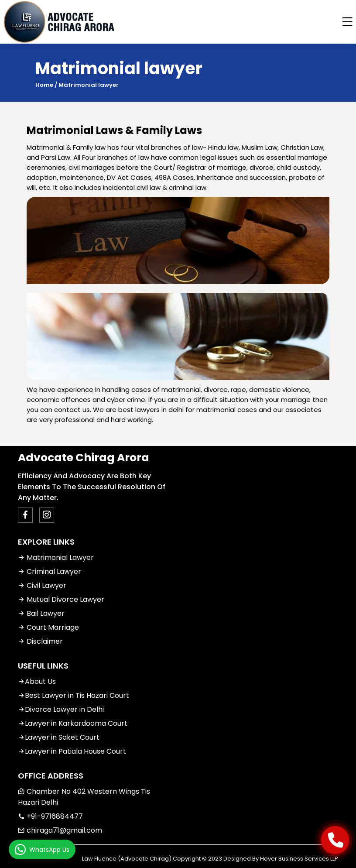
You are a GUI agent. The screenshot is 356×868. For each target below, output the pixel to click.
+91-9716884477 (50, 816)
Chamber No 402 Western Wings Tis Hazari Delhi (84, 797)
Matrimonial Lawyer (56, 558)
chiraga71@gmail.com (60, 830)
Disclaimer (40, 641)
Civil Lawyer (42, 585)
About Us (37, 681)
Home (44, 85)
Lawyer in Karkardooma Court (73, 723)
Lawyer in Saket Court (59, 737)
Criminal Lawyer (50, 571)
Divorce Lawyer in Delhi (61, 709)
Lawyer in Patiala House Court (72, 751)
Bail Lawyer (41, 613)
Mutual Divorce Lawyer (61, 599)
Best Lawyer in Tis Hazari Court (74, 695)
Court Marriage (48, 627)
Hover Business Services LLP (299, 859)
